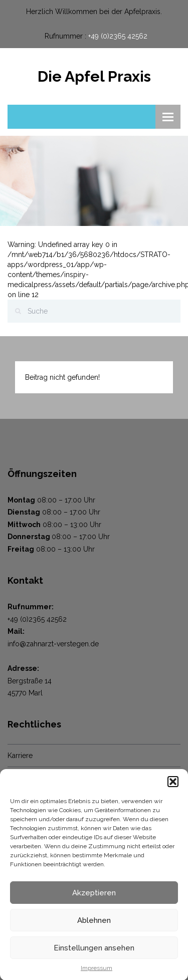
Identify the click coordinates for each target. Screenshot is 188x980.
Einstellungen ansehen (94, 951)
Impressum (97, 972)
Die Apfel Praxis (94, 76)
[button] (173, 786)
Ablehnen (94, 924)
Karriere (20, 756)
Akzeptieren (94, 896)
